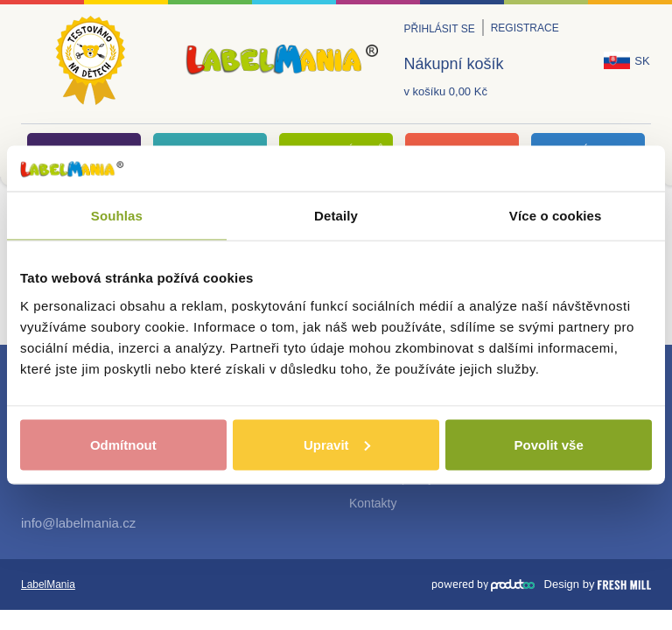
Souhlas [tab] (117, 216)
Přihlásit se (440, 29)
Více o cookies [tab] (556, 216)
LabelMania (48, 584)
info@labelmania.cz (78, 523)
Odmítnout (123, 444)
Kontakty (373, 503)
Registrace (525, 28)
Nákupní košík (454, 64)
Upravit (337, 444)
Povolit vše (549, 444)
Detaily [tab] (336, 216)
